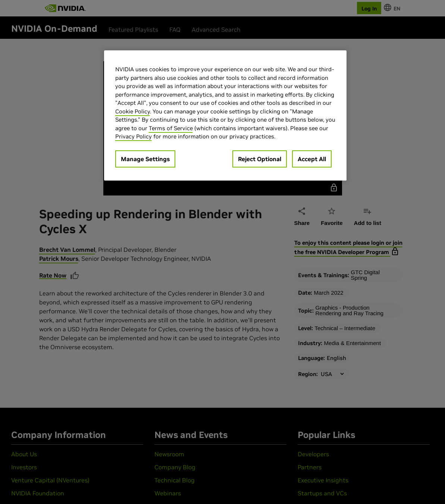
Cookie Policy (133, 111)
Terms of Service (171, 128)
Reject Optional (260, 159)
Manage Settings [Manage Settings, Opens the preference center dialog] (145, 159)
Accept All (312, 159)
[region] (225, 115)
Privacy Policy (134, 136)
